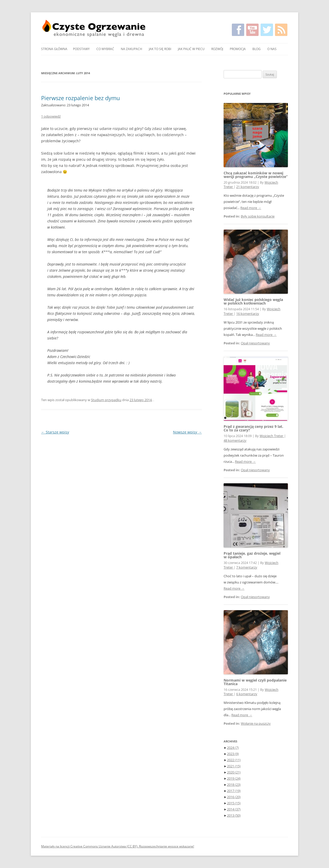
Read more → (251, 208)
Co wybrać (105, 49)
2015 (234, 803)
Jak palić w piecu (191, 49)
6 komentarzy (247, 694)
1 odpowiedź (51, 116)
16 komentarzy (248, 314)
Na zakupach (131, 49)
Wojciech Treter (272, 436)
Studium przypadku (106, 400)
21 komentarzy (248, 187)
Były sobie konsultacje (258, 216)
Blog (257, 49)
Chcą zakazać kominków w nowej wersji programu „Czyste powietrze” (256, 175)
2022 (234, 760)
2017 (234, 791)
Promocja (238, 49)
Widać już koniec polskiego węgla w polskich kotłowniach (253, 301)
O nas (272, 49)
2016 (234, 797)
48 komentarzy (235, 441)
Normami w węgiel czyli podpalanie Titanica (255, 682)
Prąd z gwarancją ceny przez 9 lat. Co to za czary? (253, 428)
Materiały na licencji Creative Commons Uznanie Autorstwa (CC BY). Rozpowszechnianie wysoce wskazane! (118, 846)
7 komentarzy (247, 567)
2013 (234, 815)
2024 (233, 748)
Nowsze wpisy (187, 432)
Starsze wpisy (55, 432)
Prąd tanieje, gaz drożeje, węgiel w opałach (252, 555)
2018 (234, 785)
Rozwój (217, 49)
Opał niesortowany (255, 343)
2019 (234, 778)
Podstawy (81, 49)
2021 (234, 766)
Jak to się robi (160, 49)
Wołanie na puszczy (256, 724)
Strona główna (54, 49)
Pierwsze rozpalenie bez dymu (81, 98)
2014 (234, 809)
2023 (233, 754)
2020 (234, 772)
